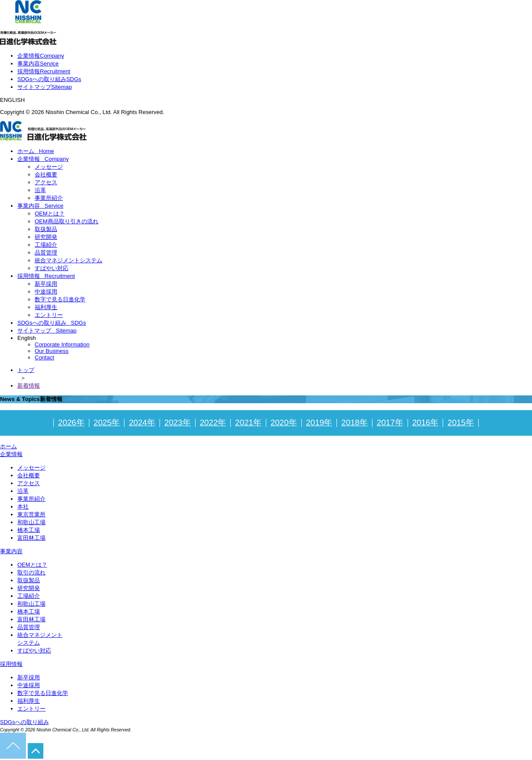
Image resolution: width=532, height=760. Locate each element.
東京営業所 (31, 514)
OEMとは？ (50, 214)
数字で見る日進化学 (60, 299)
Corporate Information (62, 344)
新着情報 (29, 386)
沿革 (40, 190)
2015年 (461, 422)
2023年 (178, 422)
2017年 (390, 422)
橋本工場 (29, 530)
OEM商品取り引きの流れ (67, 221)
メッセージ (49, 167)
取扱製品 (46, 229)
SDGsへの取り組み (49, 79)
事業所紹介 (49, 198)
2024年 (142, 422)
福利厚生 (46, 307)
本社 (23, 507)
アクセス (46, 182)
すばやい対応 (52, 268)
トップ (26, 370)
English (29, 338)
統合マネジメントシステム (69, 260)
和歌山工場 (31, 522)
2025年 (107, 422)
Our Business (52, 351)
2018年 (354, 422)
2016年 (426, 422)
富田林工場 (31, 538)
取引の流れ (31, 572)
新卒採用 (46, 284)
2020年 (284, 422)
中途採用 (46, 292)
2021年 (248, 422)
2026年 (71, 422)
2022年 (213, 422)
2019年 (319, 422)
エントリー (49, 315)
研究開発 (46, 237)
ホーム (36, 151)
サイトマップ (45, 87)
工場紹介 (46, 245)
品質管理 (46, 253)
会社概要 (46, 175)
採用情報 (44, 71)
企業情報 (41, 56)
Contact (44, 357)
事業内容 (38, 64)
